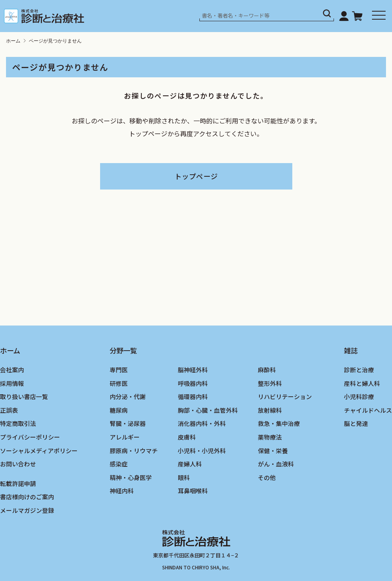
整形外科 (270, 383)
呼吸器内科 (193, 383)
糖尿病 (119, 410)
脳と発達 (356, 424)
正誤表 (9, 410)
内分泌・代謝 (128, 397)
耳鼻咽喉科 (193, 491)
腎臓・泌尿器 (128, 424)
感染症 (119, 464)
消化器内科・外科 (202, 424)
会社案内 (12, 370)
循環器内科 (193, 397)
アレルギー (125, 437)
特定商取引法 (18, 424)
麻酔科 (267, 370)
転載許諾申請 (18, 483)
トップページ (196, 176)
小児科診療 (359, 397)
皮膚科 (187, 437)
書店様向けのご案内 (27, 497)
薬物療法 (270, 437)
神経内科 (122, 491)
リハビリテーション (285, 397)
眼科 (184, 477)
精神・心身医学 (131, 477)
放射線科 (270, 410)
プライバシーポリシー (30, 437)
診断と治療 (359, 370)
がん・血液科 (276, 464)
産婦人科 (190, 464)
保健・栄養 (273, 451)
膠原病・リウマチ (134, 451)
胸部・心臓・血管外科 (208, 410)
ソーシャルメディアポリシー (39, 451)
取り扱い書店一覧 (24, 397)
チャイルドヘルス (368, 410)
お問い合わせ (18, 464)
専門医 (119, 370)
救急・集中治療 (279, 424)
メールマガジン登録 (27, 510)
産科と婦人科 (362, 383)
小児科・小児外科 (202, 451)
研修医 (119, 383)
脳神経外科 (193, 370)
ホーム (13, 41)
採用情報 (12, 383)
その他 (267, 477)
